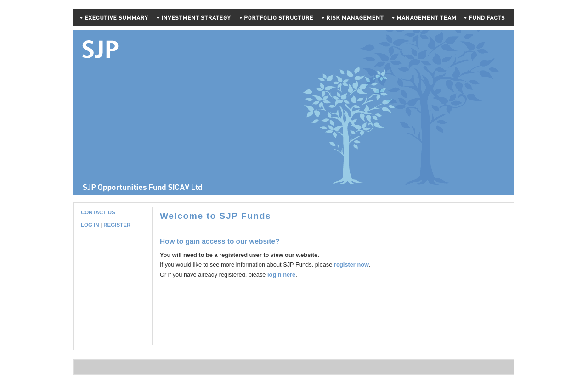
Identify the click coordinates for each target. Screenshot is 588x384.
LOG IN (90, 225)
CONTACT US (98, 212)
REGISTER (117, 225)
